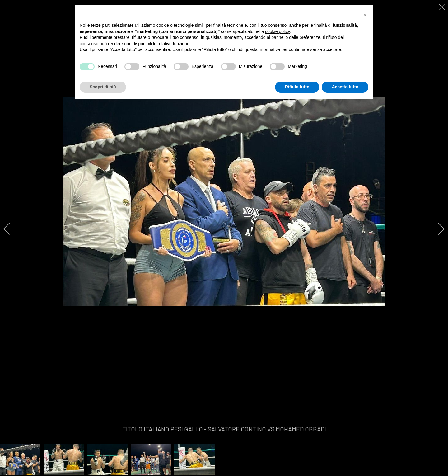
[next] (437, 229)
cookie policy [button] (277, 31)
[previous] (11, 229)
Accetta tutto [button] (345, 87)
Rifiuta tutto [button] (297, 87)
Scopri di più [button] (103, 87)
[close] (442, 7)
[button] (365, 15)
